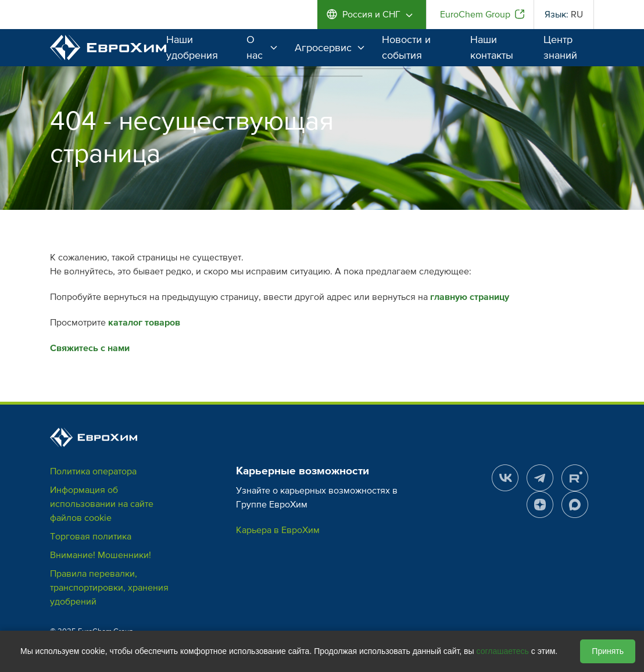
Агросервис (330, 48)
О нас (262, 47)
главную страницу (470, 297)
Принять (608, 651)
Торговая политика (91, 537)
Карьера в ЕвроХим (278, 530)
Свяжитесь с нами (90, 348)
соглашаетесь (503, 651)
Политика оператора (93, 471)
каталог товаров (144, 323)
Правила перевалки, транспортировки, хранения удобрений (109, 588)
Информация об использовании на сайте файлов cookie (102, 504)
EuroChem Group (475, 15)
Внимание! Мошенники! (101, 555)
